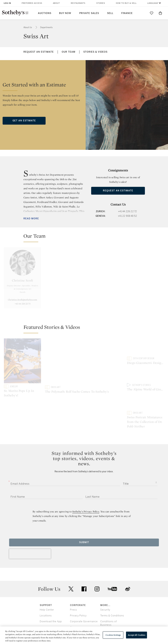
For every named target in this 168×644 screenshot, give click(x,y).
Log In (7, 3)
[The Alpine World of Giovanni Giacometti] (146, 375)
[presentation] (30, 528)
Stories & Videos (95, 52)
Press (73, 583)
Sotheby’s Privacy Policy (86, 485)
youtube (112, 563)
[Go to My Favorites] (152, 13)
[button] (86, 237)
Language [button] (153, 3)
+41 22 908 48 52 (127, 216)
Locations (46, 589)
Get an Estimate (24, 121)
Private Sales (89, 13)
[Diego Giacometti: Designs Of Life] (146, 348)
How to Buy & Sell (126, 3)
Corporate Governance (84, 595)
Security (105, 583)
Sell (110, 13)
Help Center (47, 583)
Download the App (51, 595)
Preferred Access (32, 3)
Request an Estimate (39, 52)
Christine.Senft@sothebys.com (22, 300)
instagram (97, 563)
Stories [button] (101, 3)
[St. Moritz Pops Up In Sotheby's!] (22, 361)
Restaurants (78, 3)
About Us (28, 27)
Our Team (69, 52)
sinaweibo (128, 563)
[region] (84, 635)
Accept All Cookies (136, 635)
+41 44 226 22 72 (127, 211)
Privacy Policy (78, 589)
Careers (75, 601)
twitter (71, 563)
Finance (127, 13)
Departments (46, 27)
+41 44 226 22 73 (23, 304)
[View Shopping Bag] (160, 13)
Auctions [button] (45, 13)
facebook (84, 563)
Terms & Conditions (112, 589)
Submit (84, 516)
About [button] (56, 3)
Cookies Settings (113, 635)
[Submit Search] (143, 13)
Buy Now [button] (65, 13)
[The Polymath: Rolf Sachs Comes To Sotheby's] (84, 362)
